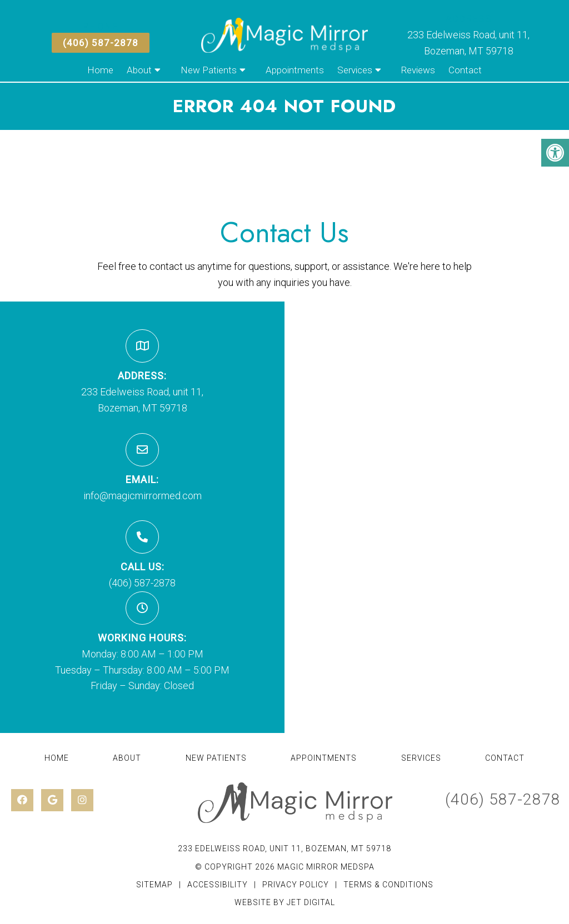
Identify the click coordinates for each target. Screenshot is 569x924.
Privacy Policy (297, 885)
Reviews (418, 70)
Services (355, 70)
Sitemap (154, 885)
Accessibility (218, 885)
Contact (465, 70)
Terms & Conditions (388, 885)
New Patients (209, 70)
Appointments (295, 70)
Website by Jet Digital (285, 902)
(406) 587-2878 (101, 43)
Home (100, 70)
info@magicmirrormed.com (143, 496)
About (139, 70)
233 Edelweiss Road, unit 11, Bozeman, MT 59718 (284, 848)
